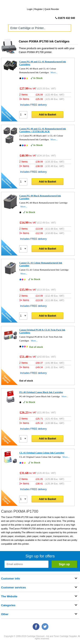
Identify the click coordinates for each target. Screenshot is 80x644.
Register (39, 9)
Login (30, 9)
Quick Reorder (52, 9)
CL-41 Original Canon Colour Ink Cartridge (42, 453)
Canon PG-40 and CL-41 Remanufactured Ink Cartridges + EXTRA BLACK (43, 130)
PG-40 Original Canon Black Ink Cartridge (41, 392)
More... (54, 72)
